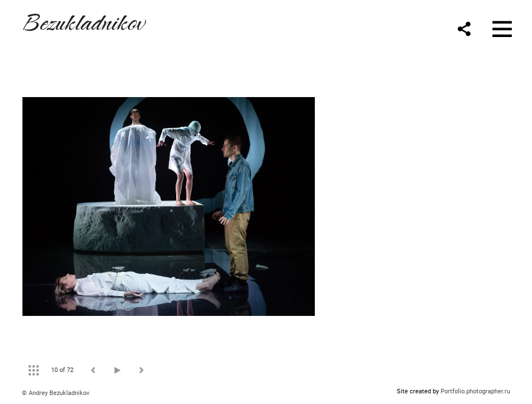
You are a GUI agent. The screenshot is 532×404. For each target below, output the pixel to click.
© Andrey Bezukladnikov (56, 393)
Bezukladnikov (83, 20)
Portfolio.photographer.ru (475, 391)
